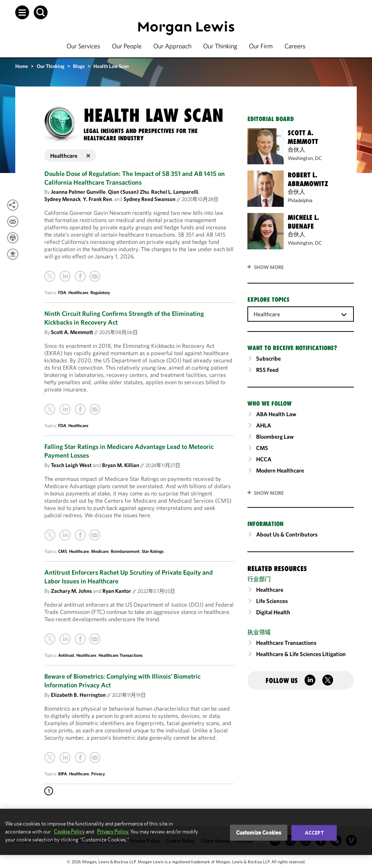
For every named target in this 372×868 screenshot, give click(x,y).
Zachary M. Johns (71, 591)
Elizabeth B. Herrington (78, 695)
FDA (62, 292)
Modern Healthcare (280, 470)
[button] (22, 12)
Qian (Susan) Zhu (128, 192)
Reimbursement (125, 551)
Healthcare (78, 292)
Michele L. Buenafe (303, 222)
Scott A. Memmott (72, 332)
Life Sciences (272, 601)
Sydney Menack (62, 199)
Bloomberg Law (275, 437)
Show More (269, 267)
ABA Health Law (276, 414)
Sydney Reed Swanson (149, 199)
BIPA (62, 774)
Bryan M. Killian (121, 465)
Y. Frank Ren (97, 199)
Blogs (79, 66)
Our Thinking (220, 46)
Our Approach (172, 46)
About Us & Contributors (287, 534)
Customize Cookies (259, 833)
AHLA (264, 425)
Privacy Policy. (113, 831)
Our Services (83, 46)
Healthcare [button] (70, 156)
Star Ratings (153, 551)
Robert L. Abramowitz (308, 179)
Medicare (100, 551)
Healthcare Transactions (120, 655)
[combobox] (301, 314)
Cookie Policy (69, 831)
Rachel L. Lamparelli (175, 192)
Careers (295, 46)
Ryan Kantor (117, 591)
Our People (127, 46)
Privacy (98, 774)
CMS (62, 551)
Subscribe (268, 358)
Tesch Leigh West (71, 465)
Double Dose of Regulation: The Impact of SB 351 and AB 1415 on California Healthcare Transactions (135, 178)
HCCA (264, 459)
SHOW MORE (269, 493)
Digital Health (273, 612)
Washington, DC (305, 158)
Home (22, 66)
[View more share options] (13, 205)
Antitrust (66, 655)
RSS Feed (267, 370)
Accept (314, 833)
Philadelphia (300, 200)
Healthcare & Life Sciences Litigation (301, 654)
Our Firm (261, 46)
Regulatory (100, 292)
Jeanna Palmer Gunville (78, 192)
